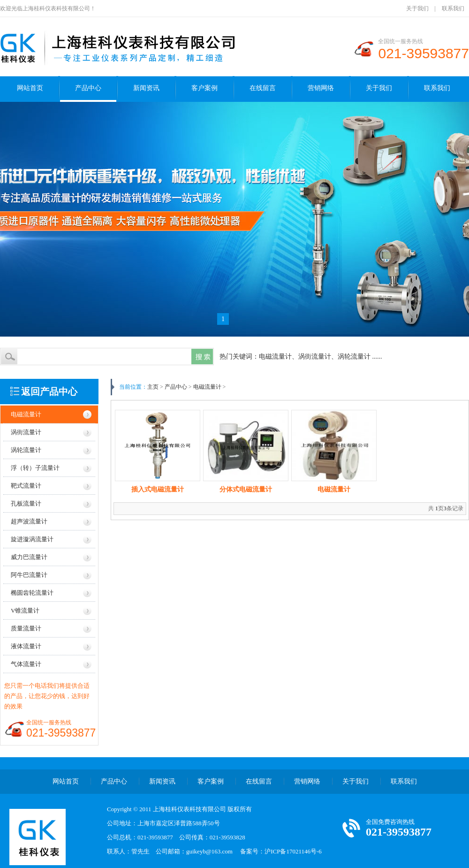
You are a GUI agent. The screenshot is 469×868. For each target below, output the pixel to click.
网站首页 (30, 88)
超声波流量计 (29, 521)
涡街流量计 (26, 432)
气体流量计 (26, 664)
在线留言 (263, 88)
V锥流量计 (25, 611)
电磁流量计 (26, 414)
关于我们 (417, 8)
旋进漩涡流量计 (32, 539)
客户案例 (204, 88)
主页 (153, 387)
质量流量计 (26, 628)
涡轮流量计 (26, 450)
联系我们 (453, 8)
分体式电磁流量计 (246, 489)
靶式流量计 (26, 486)
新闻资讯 (146, 88)
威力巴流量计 (29, 557)
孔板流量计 (26, 503)
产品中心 (88, 88)
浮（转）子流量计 (35, 468)
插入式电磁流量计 (158, 489)
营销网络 (321, 88)
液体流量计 (26, 646)
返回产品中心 (49, 392)
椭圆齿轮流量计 (32, 593)
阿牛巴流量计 (29, 575)
